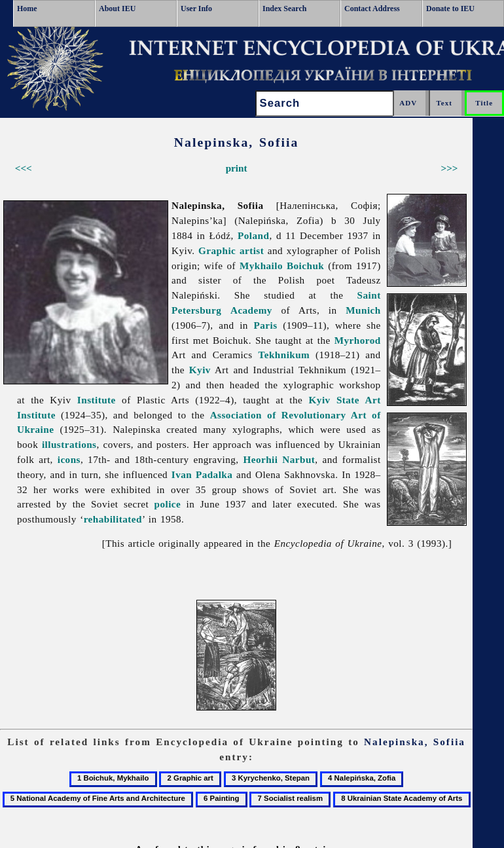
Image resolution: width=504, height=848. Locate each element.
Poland (253, 235)
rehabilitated (113, 519)
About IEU (117, 9)
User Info (196, 9)
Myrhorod (358, 340)
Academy (251, 310)
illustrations (69, 444)
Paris (266, 325)
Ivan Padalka (202, 474)
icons (69, 459)
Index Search (284, 9)
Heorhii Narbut (279, 459)
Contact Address (372, 9)
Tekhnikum (284, 355)
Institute (97, 400)
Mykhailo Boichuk (282, 266)
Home (27, 9)
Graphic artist (231, 250)
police (168, 504)
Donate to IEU (450, 9)
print (237, 168)
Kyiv (200, 370)
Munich (363, 310)
